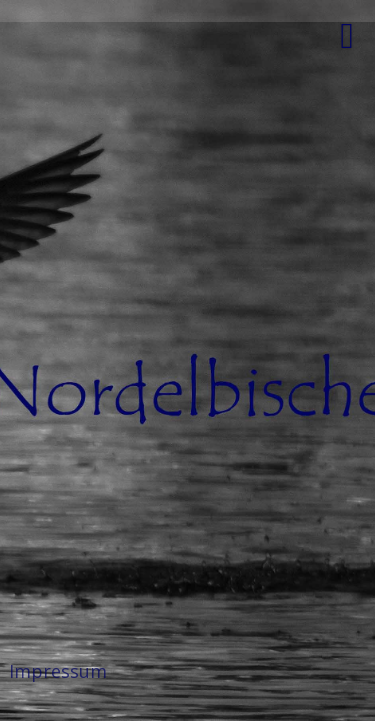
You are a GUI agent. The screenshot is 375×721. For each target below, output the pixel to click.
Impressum (58, 671)
